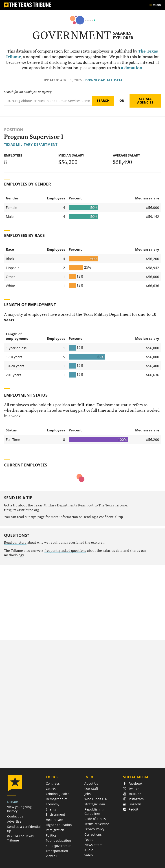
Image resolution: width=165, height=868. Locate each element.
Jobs (88, 794)
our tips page (35, 517)
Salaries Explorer (123, 35)
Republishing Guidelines (94, 811)
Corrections (93, 834)
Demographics (57, 799)
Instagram (133, 799)
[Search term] (48, 101)
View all (52, 856)
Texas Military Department (31, 144)
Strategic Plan (95, 804)
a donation (132, 68)
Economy (53, 804)
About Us (91, 783)
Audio (89, 850)
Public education (58, 840)
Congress (53, 783)
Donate (13, 802)
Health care (54, 820)
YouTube (132, 794)
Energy (51, 809)
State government (59, 846)
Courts (51, 789)
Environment (55, 814)
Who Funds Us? (96, 799)
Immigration (55, 830)
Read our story (15, 542)
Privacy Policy (94, 829)
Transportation (57, 851)
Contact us (15, 816)
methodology (14, 555)
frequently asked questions (65, 551)
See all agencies (145, 100)
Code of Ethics (95, 819)
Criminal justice (58, 794)
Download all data (104, 80)
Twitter (131, 789)
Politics (51, 835)
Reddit (131, 809)
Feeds (89, 840)
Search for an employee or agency (28, 92)
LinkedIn (132, 804)
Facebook (133, 783)
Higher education (59, 825)
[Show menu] (155, 5)
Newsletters (93, 845)
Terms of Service (97, 824)
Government (72, 35)
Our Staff (91, 789)
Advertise (14, 821)
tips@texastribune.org (22, 510)
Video (89, 855)
